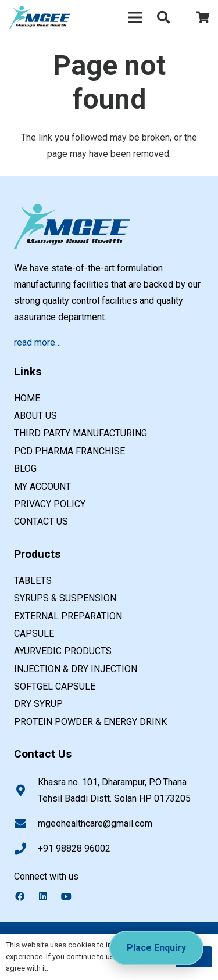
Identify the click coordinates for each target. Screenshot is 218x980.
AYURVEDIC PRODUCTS (63, 651)
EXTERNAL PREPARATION (68, 616)
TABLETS (33, 581)
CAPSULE (34, 633)
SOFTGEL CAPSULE (55, 686)
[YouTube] (72, 896)
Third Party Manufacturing (81, 433)
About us (35, 416)
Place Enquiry (156, 948)
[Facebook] (26, 896)
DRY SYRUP (38, 704)
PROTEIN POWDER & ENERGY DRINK (90, 722)
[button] (163, 17)
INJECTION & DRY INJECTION (76, 669)
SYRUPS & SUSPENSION (65, 598)
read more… (37, 342)
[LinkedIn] (49, 896)
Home (27, 398)
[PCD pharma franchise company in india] (40, 17)
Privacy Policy (50, 504)
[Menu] (135, 17)
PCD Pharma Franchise (69, 451)
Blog (25, 469)
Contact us (41, 521)
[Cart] (203, 17)
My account (42, 487)
